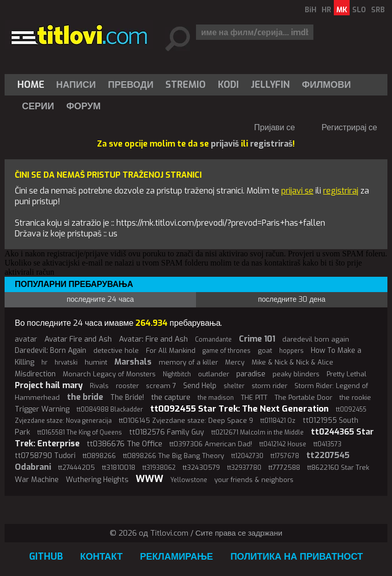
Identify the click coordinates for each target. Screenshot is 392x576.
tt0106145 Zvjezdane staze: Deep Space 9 (186, 421)
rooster (127, 386)
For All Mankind (171, 351)
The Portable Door (303, 398)
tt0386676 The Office (125, 444)
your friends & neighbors (254, 480)
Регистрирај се (349, 127)
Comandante (213, 340)
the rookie (355, 398)
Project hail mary (49, 385)
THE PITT (254, 398)
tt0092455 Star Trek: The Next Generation (239, 409)
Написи (76, 85)
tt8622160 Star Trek (338, 467)
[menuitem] (33, 85)
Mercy (235, 362)
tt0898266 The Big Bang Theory (174, 456)
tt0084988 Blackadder (110, 410)
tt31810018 (119, 467)
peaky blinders (296, 374)
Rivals (99, 386)
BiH (311, 10)
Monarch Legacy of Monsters (109, 374)
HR (326, 10)
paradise (251, 374)
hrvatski (66, 363)
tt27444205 (77, 467)
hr (44, 363)
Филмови (327, 85)
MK (342, 10)
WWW (150, 479)
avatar (26, 339)
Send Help (200, 386)
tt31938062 (159, 468)
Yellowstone (189, 480)
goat (265, 351)
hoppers (291, 351)
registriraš (271, 144)
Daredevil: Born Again (51, 351)
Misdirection (35, 374)
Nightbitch (177, 374)
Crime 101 (257, 339)
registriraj (341, 191)
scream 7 (161, 386)
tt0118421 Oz (278, 421)
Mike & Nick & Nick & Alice (292, 362)
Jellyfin (270, 85)
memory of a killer (188, 362)
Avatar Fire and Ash (78, 339)
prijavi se (297, 191)
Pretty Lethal (347, 374)
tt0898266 (99, 456)
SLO (359, 10)
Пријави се (275, 127)
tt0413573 (327, 444)
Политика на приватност (297, 557)
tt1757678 (285, 456)
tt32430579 (201, 467)
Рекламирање (176, 557)
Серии (38, 106)
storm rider (269, 386)
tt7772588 (284, 467)
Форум (83, 106)
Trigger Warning (42, 409)
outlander (214, 374)
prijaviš (225, 144)
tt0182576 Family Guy (167, 432)
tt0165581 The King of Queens (80, 433)
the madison (216, 398)
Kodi (228, 85)
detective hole (116, 351)
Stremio (186, 85)
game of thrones (227, 351)
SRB (378, 10)
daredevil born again (316, 339)
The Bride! (127, 398)
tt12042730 (247, 456)
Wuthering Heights (97, 480)
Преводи (131, 85)
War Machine (37, 480)
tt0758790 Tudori (45, 456)
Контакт (101, 557)
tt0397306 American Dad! (211, 444)
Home (31, 85)
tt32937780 (244, 468)
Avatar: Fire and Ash (153, 339)
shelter (234, 386)
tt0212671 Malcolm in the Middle (258, 433)
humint (96, 362)
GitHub (46, 557)
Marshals (133, 362)
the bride (85, 397)
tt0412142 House (283, 444)
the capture (171, 397)
